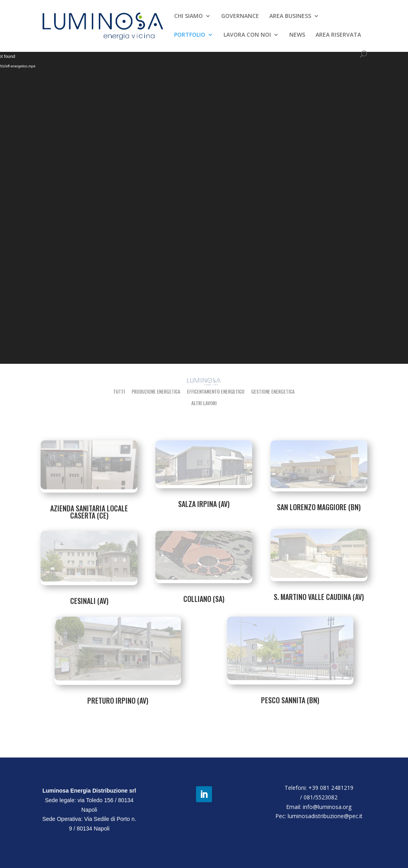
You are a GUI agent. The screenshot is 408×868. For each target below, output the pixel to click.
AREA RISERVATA (338, 35)
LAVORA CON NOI (247, 35)
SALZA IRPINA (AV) (204, 504)
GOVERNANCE (240, 16)
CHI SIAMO (188, 16)
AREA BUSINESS (290, 16)
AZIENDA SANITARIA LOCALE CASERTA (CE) (89, 512)
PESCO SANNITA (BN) (290, 700)
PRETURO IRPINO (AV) (118, 700)
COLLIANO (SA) (204, 599)
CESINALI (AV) (89, 601)
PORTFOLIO (190, 35)
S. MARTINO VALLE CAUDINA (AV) (319, 597)
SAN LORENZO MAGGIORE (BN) (319, 507)
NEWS (297, 35)
